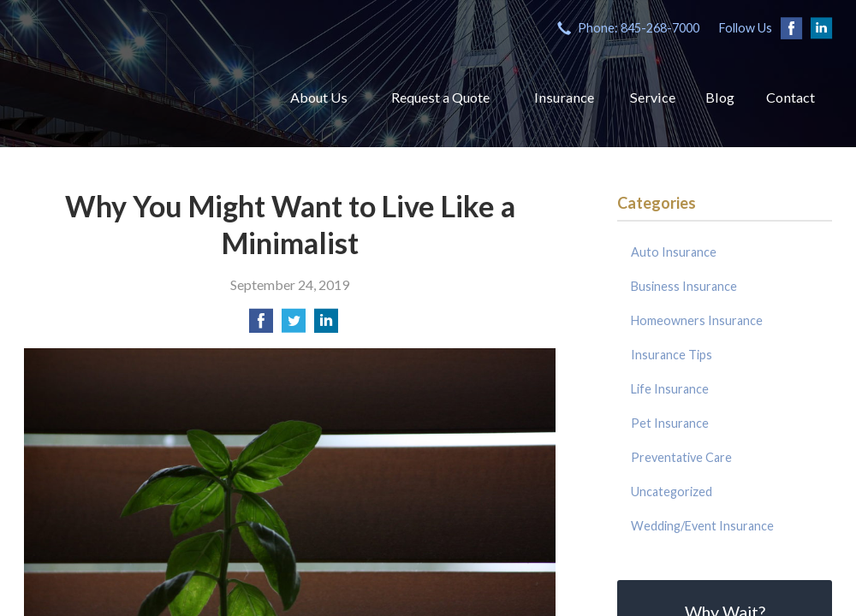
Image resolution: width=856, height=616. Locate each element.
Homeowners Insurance (697, 314)
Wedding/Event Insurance (702, 520)
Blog (714, 94)
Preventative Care (681, 451)
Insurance (550, 94)
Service (642, 94)
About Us (291, 94)
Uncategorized (672, 486)
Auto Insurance (674, 246)
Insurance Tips (672, 349)
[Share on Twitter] (294, 320)
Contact (788, 94)
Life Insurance (670, 383)
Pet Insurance (670, 417)
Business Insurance (684, 280)
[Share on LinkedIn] (326, 320)
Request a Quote (420, 94)
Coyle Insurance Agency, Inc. (120, 86)
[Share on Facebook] (261, 320)
